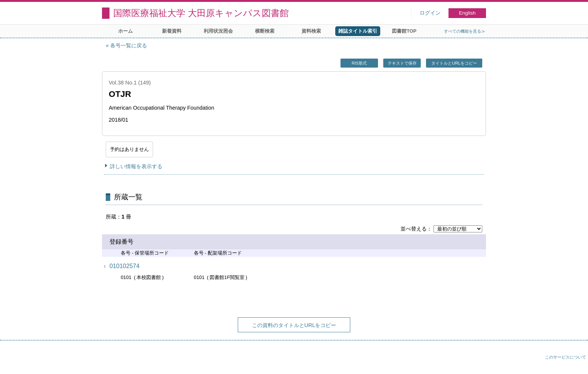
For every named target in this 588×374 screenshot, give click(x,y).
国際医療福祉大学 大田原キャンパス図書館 (201, 13)
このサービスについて (565, 357)
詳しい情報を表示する (136, 166)
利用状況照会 (218, 31)
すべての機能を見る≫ (465, 31)
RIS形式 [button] (359, 63)
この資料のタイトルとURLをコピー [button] (294, 325)
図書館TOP (404, 31)
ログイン (430, 13)
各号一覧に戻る (129, 45)
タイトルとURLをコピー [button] (454, 63)
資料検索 (311, 31)
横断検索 (265, 31)
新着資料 (172, 31)
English (467, 13)
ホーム (125, 31)
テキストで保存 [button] (402, 63)
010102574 (124, 266)
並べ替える (414, 229)
